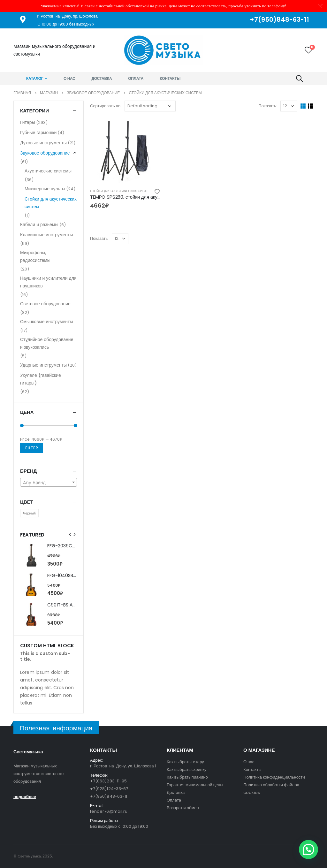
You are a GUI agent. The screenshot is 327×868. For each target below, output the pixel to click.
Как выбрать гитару (185, 762)
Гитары (28, 122)
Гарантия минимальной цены (195, 785)
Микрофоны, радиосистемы (35, 256)
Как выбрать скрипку (186, 769)
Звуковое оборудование (45, 153)
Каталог (35, 78)
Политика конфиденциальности (274, 777)
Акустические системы (48, 171)
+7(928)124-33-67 (109, 789)
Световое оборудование (45, 304)
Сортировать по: (106, 106)
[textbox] (49, 483)
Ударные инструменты (43, 365)
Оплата (136, 78)
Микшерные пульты (45, 189)
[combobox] (49, 482)
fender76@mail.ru (109, 811)
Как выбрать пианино (187, 777)
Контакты (170, 78)
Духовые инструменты (43, 143)
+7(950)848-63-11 (109, 796)
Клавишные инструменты (46, 235)
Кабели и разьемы (39, 225)
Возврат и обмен (183, 808)
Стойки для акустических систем (121, 191)
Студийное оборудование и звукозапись (47, 343)
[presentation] (70, 535)
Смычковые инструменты (47, 322)
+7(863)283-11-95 (108, 781)
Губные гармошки (38, 133)
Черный (29, 513)
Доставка (102, 78)
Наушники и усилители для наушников (48, 282)
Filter (32, 448)
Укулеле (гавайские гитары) (41, 379)
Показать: (268, 106)
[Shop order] (150, 106)
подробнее (25, 797)
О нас (69, 78)
